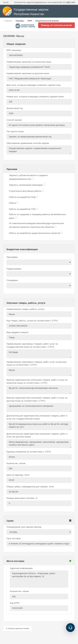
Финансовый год (15, 108)
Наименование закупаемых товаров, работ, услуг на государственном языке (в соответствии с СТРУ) (32, 345)
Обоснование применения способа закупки (28, 143)
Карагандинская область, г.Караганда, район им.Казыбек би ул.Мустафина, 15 (39, 579)
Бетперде (39, 354)
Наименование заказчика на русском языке (28, 73)
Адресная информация (21, 568)
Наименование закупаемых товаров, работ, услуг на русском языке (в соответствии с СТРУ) (36, 363)
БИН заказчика (14, 50)
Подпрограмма (14, 269)
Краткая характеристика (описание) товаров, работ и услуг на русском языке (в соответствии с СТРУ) (37, 399)
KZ (68, 2)
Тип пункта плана (15, 131)
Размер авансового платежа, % (22, 498)
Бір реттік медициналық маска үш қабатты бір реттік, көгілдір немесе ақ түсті (39, 426)
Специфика (12, 280)
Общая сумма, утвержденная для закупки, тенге (30, 487)
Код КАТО (15, 603)
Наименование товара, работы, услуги (25, 309)
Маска (39, 372)
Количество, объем (16, 463)
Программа (12, 257)
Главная (8, 21)
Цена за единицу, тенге (18, 475)
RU (74, 2)
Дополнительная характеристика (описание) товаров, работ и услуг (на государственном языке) (37, 417)
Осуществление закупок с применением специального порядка (39, 150)
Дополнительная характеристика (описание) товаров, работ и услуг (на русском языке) (37, 435)
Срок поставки (14, 538)
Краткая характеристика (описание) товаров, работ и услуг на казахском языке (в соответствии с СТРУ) (37, 381)
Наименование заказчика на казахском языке (29, 62)
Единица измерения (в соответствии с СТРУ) (29, 452)
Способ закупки (14, 120)
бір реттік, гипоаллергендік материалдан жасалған (39, 390)
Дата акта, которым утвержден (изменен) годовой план (34, 85)
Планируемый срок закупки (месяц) (24, 527)
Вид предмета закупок (17, 332)
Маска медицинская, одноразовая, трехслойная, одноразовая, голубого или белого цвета (39, 444)
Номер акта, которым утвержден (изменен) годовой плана (35, 97)
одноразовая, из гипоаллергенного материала (39, 408)
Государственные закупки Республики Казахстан (25, 12)
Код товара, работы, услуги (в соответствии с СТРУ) (32, 321)
